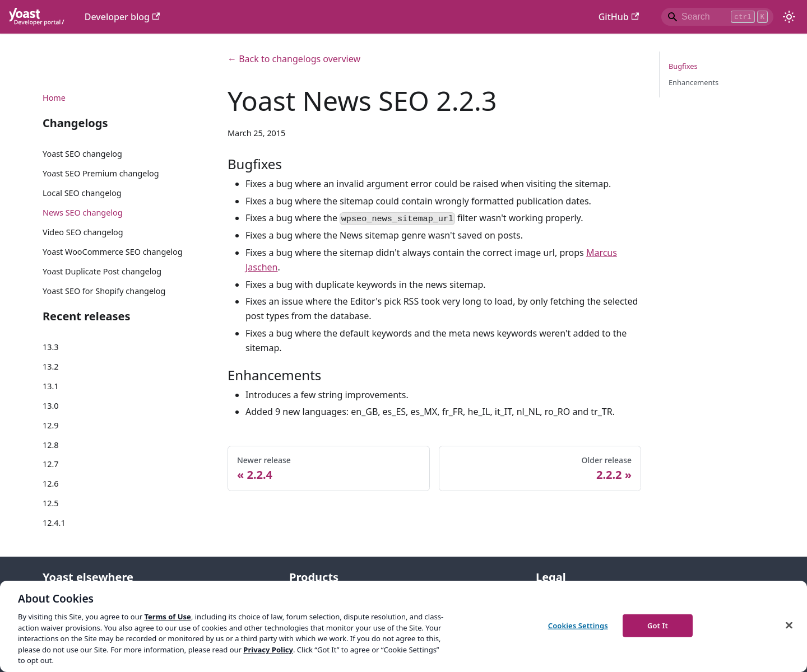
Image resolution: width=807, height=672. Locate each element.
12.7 (51, 464)
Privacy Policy (268, 650)
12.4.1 (54, 523)
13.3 (51, 347)
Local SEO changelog (82, 193)
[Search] (717, 17)
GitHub (619, 17)
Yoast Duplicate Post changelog (102, 271)
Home (54, 98)
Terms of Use (167, 617)
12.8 (51, 445)
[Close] (789, 625)
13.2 (51, 367)
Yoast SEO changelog (82, 154)
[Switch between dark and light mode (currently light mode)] (789, 17)
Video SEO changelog (83, 232)
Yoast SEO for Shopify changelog (104, 291)
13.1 (51, 386)
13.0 (51, 406)
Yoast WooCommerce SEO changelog (113, 252)
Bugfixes (683, 66)
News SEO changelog (83, 213)
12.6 (51, 484)
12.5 (51, 503)
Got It (658, 625)
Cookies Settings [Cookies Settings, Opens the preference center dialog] (578, 625)
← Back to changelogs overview (294, 59)
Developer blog (122, 17)
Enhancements (694, 82)
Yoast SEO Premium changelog (101, 173)
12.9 (51, 425)
